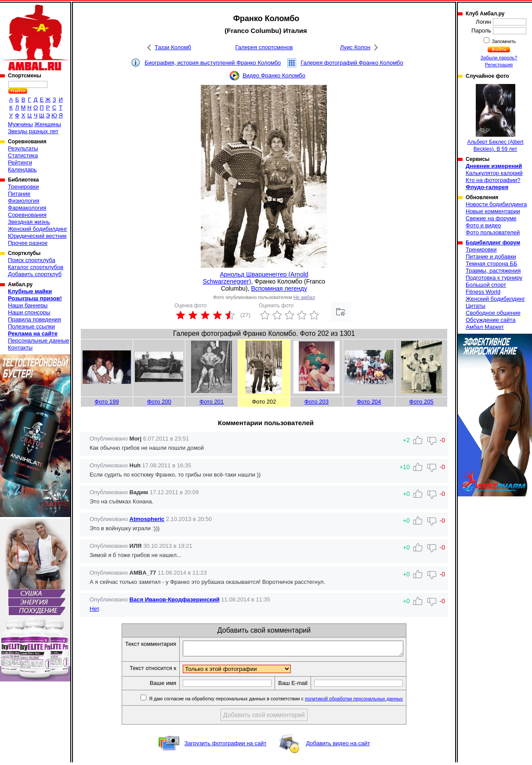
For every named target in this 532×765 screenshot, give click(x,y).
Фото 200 (159, 402)
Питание (19, 194)
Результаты (23, 148)
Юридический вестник (37, 236)
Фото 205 (422, 402)
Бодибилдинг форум (493, 243)
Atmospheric (147, 519)
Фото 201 (212, 402)
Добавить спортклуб (35, 274)
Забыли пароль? (499, 58)
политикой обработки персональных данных (367, 701)
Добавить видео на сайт (338, 746)
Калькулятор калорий (494, 173)
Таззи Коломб (173, 47)
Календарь (22, 169)
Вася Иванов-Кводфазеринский (175, 599)
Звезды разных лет (33, 131)
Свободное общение (493, 313)
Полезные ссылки (31, 326)
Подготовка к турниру (494, 278)
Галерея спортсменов (264, 47)
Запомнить (503, 41)
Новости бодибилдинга (496, 204)
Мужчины (20, 124)
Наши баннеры (28, 305)
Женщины (48, 124)
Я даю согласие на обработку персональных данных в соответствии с (288, 701)
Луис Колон (355, 47)
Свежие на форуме (491, 218)
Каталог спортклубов (36, 267)
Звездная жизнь (29, 222)
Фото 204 (369, 402)
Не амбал (304, 297)
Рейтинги (20, 162)
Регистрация (499, 65)
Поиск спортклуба (32, 260)
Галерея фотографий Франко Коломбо (352, 63)
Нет (94, 609)
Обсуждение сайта (490, 320)
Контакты (20, 348)
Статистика (23, 155)
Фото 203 (317, 402)
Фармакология (27, 208)
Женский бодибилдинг (38, 229)
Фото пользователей (493, 232)
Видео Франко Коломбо (274, 75)
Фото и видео (483, 225)
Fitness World (483, 292)
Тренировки (23, 187)
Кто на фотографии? (493, 180)
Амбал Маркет (485, 327)
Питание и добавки (491, 257)
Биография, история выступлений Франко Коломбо (213, 63)
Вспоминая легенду (279, 288)
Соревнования (27, 215)
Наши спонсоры (29, 312)
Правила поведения (34, 319)
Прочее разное (28, 243)
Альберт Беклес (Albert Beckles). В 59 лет (495, 118)
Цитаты (476, 306)
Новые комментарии (493, 211)
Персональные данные (39, 341)
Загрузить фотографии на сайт (226, 746)
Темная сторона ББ (492, 264)
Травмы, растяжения (493, 271)
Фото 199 (107, 402)
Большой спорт (486, 285)
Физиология (24, 201)
